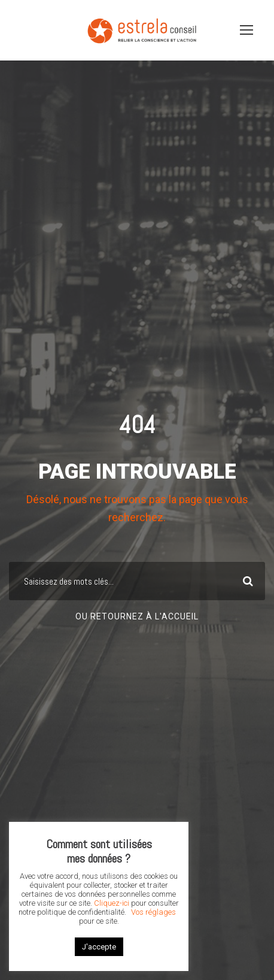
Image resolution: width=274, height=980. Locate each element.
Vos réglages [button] (153, 912)
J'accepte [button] (99, 947)
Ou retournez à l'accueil (137, 616)
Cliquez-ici (112, 903)
